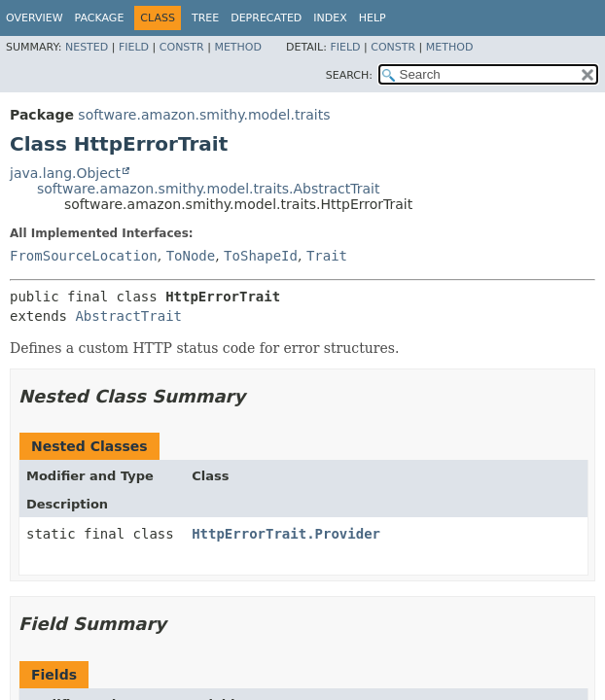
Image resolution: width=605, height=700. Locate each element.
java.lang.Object (65, 173)
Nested (87, 47)
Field (134, 47)
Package (100, 18)
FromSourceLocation (84, 256)
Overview (35, 18)
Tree (205, 18)
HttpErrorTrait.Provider (286, 534)
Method (238, 47)
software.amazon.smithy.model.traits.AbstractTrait (209, 189)
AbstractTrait (128, 316)
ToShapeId (261, 256)
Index (330, 18)
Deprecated (266, 18)
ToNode (191, 256)
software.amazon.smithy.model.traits (204, 115)
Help (373, 18)
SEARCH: (349, 75)
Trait (327, 256)
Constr (182, 47)
